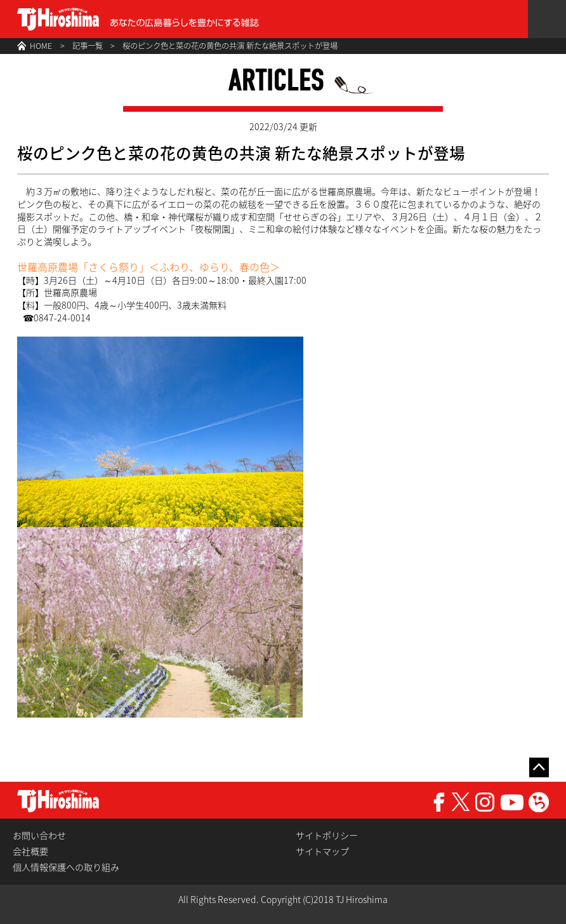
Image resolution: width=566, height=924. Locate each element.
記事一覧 (88, 46)
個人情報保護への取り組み (66, 867)
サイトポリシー (327, 835)
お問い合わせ (39, 835)
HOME (41, 46)
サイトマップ (322, 851)
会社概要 (30, 851)
